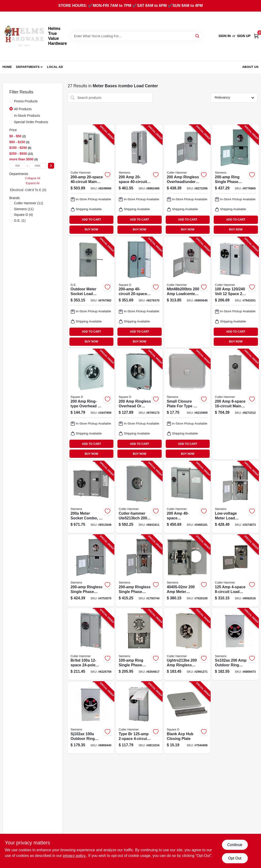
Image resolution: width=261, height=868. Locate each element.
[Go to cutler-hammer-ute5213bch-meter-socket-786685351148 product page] (139, 497)
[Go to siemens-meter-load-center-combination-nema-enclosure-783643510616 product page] (235, 180)
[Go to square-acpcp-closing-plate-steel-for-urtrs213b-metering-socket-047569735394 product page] (187, 718)
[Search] (198, 36)
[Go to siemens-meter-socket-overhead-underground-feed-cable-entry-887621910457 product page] (187, 571)
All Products (23, 109)
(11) (29, 203)
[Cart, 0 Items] (256, 36)
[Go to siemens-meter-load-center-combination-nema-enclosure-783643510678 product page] (235, 497)
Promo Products (26, 101)
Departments (28, 67)
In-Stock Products (27, 116)
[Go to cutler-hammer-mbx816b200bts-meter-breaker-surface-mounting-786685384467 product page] (235, 404)
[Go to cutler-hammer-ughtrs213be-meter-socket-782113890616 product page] (187, 644)
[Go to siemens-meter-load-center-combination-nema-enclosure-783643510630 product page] (91, 571)
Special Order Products (31, 122)
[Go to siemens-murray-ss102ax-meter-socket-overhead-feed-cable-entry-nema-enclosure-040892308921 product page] (235, 644)
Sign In (225, 36)
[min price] (18, 166)
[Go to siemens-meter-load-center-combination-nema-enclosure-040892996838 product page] (139, 180)
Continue (235, 845)
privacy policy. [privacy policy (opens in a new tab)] (74, 856)
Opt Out (235, 858)
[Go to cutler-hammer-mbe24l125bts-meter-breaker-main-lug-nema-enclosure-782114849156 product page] (139, 718)
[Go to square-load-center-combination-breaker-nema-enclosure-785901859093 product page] (139, 292)
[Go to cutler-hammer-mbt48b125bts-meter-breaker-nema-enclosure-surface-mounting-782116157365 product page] (235, 571)
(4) (24, 215)
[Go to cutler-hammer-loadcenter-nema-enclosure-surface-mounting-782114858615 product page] (187, 180)
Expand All (33, 183)
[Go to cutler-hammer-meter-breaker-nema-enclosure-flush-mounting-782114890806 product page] (91, 644)
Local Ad (55, 67)
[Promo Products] (11, 101)
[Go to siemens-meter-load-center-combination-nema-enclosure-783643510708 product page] (139, 571)
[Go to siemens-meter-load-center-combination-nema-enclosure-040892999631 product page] (139, 644)
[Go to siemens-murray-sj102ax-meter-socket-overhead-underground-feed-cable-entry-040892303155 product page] (91, 718)
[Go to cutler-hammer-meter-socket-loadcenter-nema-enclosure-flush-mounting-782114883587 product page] (91, 180)
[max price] (37, 166)
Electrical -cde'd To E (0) (28, 190)
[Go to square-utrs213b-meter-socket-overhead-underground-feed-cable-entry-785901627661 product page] (139, 404)
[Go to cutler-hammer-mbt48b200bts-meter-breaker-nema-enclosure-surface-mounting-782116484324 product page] (187, 292)
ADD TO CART (92, 220)
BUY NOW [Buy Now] (91, 230)
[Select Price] (51, 166)
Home (7, 67)
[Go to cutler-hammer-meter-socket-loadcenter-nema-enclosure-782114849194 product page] (187, 497)
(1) (20, 221)
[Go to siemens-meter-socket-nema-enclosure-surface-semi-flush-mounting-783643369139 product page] (91, 497)
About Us (250, 67)
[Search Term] (136, 36)
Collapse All (33, 178)
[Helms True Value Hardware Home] (24, 36)
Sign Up (244, 36)
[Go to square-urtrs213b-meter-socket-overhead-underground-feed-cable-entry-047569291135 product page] (91, 404)
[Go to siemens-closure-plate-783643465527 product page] (187, 404)
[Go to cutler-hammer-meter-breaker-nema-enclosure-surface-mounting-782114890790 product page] (235, 292)
